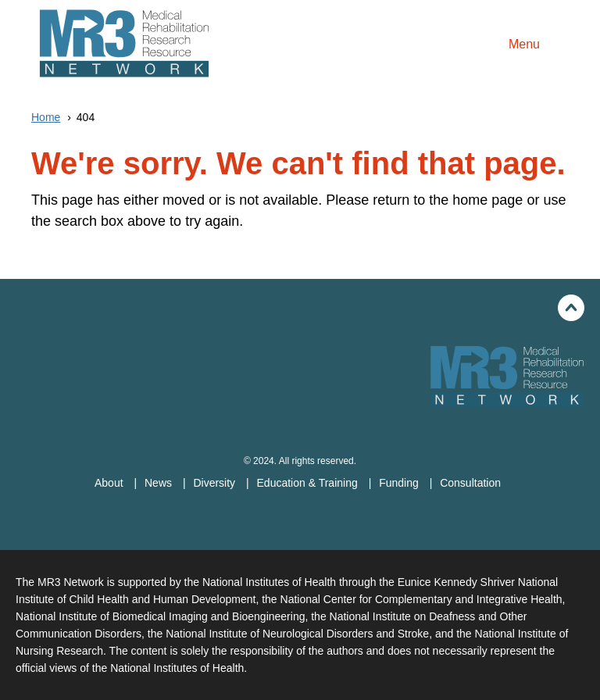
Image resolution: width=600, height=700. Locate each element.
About (110, 483)
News (160, 483)
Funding (400, 483)
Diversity (216, 483)
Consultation (470, 483)
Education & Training (309, 483)
